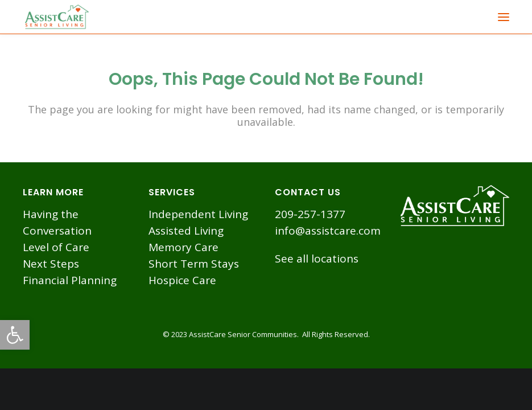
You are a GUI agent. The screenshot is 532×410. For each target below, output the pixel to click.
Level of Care (56, 247)
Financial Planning (70, 280)
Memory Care (183, 247)
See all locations (317, 259)
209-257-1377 (310, 214)
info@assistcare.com (328, 231)
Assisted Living (186, 231)
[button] (15, 335)
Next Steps (51, 264)
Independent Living (198, 214)
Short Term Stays (194, 264)
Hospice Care (182, 280)
